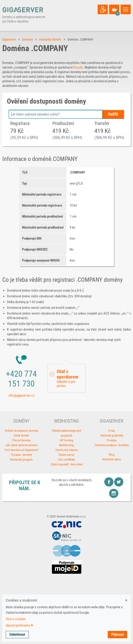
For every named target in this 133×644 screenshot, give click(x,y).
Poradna (112, 440)
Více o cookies (16, 619)
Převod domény (21, 440)
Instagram (114, 493)
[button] (66, 378)
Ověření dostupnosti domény (21, 431)
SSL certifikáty (66, 460)
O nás (112, 431)
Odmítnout (17, 634)
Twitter (119, 482)
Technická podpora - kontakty (112, 445)
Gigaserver (9, 39)
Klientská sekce (112, 459)
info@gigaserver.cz (21, 395)
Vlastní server (66, 455)
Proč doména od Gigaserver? (21, 450)
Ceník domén (21, 435)
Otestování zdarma (66, 450)
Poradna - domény (21, 455)
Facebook (109, 482)
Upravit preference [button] (19, 625)
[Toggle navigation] (126, 9)
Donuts (78, 67)
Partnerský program (21, 460)
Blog (112, 455)
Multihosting (66, 445)
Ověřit (113, 114)
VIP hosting (66, 440)
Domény (28, 39)
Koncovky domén (50, 39)
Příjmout (117, 634)
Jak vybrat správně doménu (21, 445)
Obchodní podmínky (112, 435)
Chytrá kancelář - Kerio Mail (66, 464)
